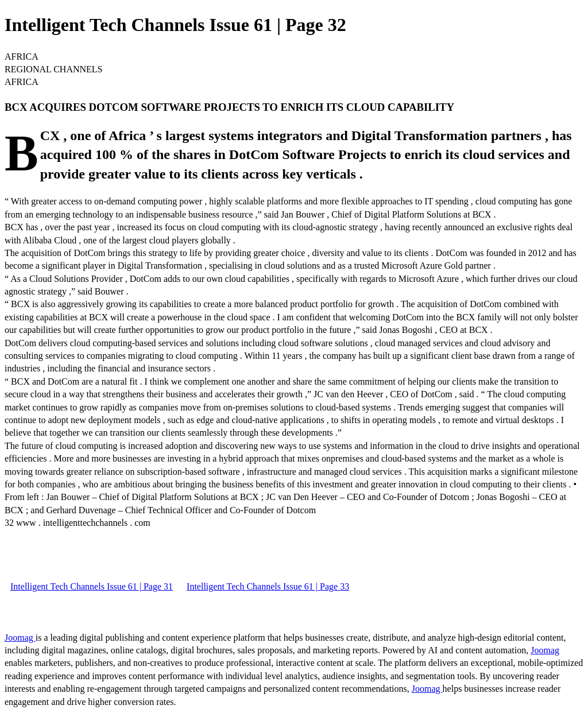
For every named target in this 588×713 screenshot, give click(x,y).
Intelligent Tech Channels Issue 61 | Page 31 (92, 586)
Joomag (20, 638)
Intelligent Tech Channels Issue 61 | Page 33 (268, 586)
